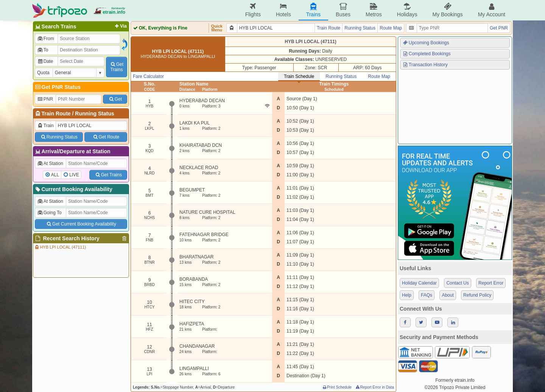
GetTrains (117, 67)
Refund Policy (477, 295)
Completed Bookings (427, 54)
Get (115, 99)
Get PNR (499, 28)
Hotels (283, 10)
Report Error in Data (374, 387)
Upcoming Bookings (426, 43)
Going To (49, 213)
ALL (55, 175)
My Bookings (447, 10)
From (46, 39)
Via (120, 26)
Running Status (94, 114)
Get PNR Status (57, 87)
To (43, 50)
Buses (343, 10)
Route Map (391, 28)
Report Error (491, 283)
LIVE (74, 175)
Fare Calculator (148, 76)
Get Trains (108, 175)
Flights (253, 10)
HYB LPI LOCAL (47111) (60, 247)
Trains (313, 10)
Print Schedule (337, 387)
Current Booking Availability (73, 189)
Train (45, 126)
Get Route (106, 137)
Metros (374, 10)
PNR (45, 99)
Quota (43, 73)
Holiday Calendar (419, 283)
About (448, 295)
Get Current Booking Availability (81, 224)
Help (407, 295)
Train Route (56, 114)
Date (45, 61)
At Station (50, 163)
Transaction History (425, 65)
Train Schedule (299, 76)
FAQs (427, 295)
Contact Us (457, 283)
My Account (492, 10)
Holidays (407, 10)
